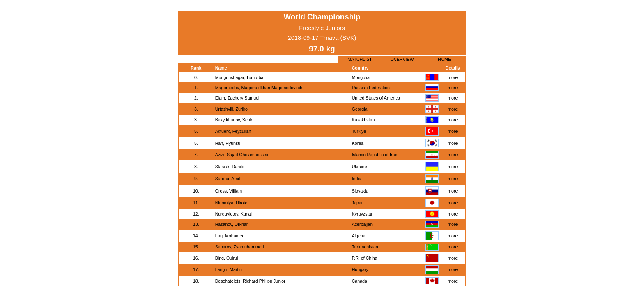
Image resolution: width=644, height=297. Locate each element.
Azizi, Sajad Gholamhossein (243, 155)
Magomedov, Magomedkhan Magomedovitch (259, 88)
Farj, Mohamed (230, 236)
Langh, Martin (229, 269)
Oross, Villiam (229, 191)
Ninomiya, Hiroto (231, 203)
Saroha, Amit (228, 179)
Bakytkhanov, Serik (234, 120)
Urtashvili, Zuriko (231, 109)
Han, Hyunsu (228, 143)
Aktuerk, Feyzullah (233, 131)
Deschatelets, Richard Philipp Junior (250, 281)
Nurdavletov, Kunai (233, 214)
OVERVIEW (402, 59)
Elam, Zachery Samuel (237, 98)
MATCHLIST (360, 59)
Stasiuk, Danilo (230, 167)
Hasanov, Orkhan (232, 224)
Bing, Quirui (227, 258)
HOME (444, 59)
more (453, 77)
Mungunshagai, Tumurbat (240, 77)
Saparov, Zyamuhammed (240, 247)
